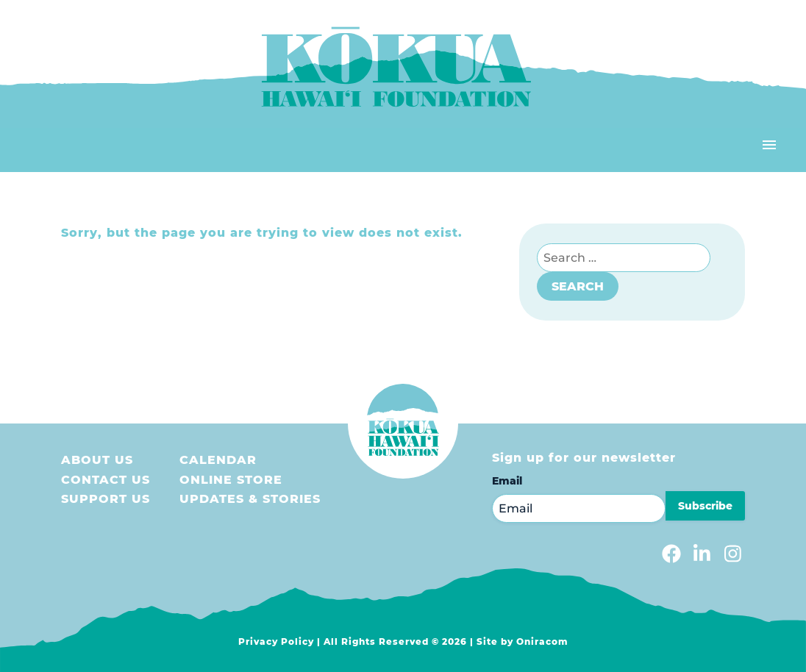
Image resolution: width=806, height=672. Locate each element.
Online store (231, 480)
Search (578, 286)
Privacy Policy (276, 641)
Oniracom (542, 641)
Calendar (218, 460)
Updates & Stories (250, 499)
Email (507, 481)
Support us (106, 499)
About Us (97, 460)
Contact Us (106, 480)
